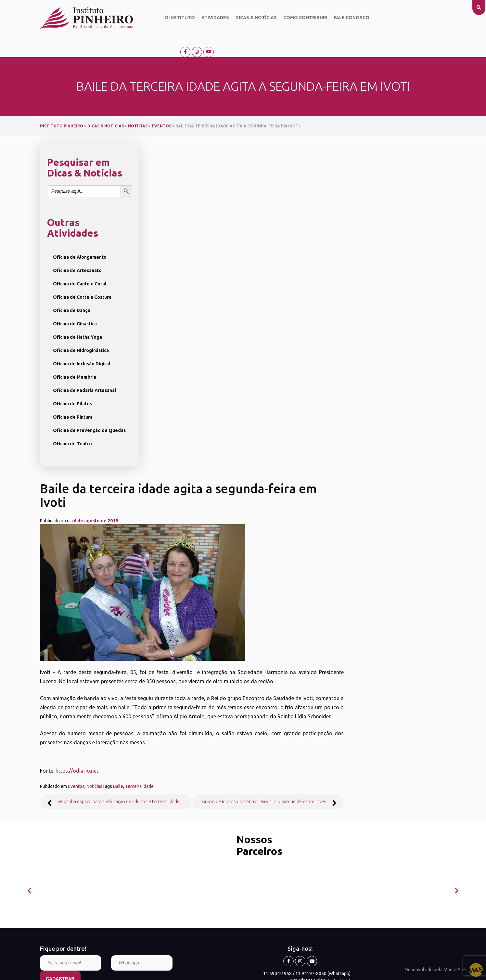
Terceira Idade (243, 428)
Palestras (190, 688)
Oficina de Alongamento (80, 236)
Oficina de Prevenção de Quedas (89, 410)
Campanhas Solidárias (203, 671)
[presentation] (29, 532)
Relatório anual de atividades (64, 715)
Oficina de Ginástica (75, 303)
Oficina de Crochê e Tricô (131, 698)
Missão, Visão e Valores (63, 686)
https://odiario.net (181, 412)
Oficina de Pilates (72, 383)
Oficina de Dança (72, 290)
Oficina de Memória (75, 356)
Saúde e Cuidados (199, 696)
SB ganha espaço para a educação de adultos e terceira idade (223, 443)
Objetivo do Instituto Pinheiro (60, 674)
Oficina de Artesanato (77, 250)
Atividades (209, 18)
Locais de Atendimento (200, 705)
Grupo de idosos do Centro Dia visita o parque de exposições (366, 443)
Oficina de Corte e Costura (82, 276)
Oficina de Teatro (72, 423)
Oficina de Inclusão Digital (82, 343)
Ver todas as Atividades (129, 717)
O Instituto (173, 18)
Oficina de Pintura (73, 396)
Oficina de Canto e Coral (80, 263)
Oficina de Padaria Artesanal (84, 370)
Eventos (180, 428)
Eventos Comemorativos (205, 679)
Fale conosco (345, 18)
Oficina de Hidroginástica (81, 330)
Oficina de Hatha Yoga (77, 316)
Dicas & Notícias (250, 18)
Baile (222, 428)
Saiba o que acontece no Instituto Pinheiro (219, 662)
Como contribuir (299, 18)
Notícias (198, 428)
